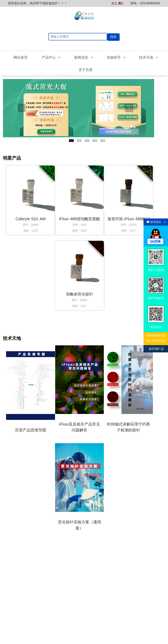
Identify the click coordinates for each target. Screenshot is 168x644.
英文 (117, 3)
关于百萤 (86, 70)
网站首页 (21, 57)
